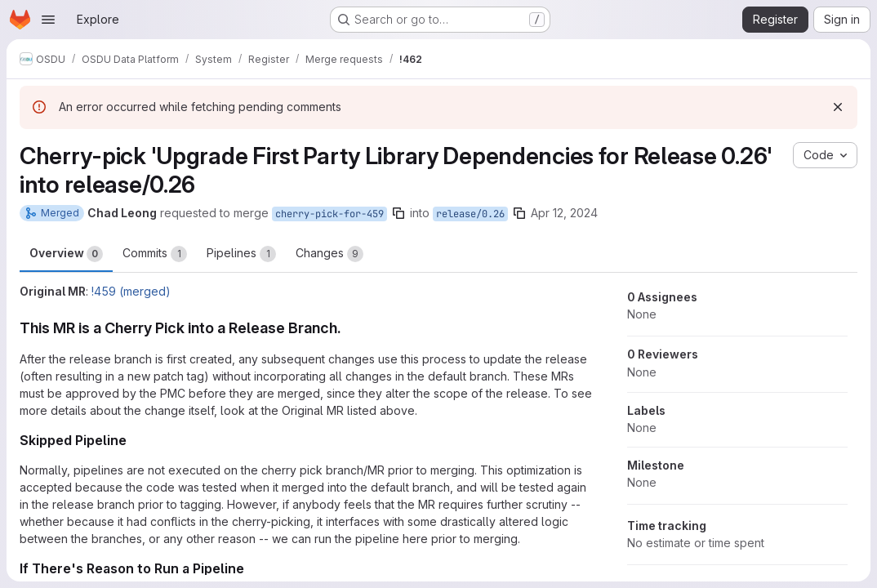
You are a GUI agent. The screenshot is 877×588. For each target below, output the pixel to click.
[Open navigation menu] (48, 20)
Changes (329, 254)
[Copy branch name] (398, 213)
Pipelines (241, 254)
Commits (155, 254)
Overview (66, 254)
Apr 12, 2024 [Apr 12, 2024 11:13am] (564, 213)
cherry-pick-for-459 (329, 214)
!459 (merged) (131, 291)
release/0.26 (470, 214)
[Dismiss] (838, 107)
